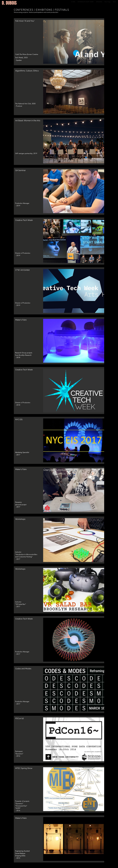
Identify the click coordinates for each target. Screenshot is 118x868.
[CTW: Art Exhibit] (29, 270)
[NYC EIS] (29, 419)
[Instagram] (115, 862)
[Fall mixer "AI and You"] (29, 21)
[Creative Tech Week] (29, 220)
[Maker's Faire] (29, 818)
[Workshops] (29, 569)
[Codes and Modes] (29, 669)
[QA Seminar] (29, 170)
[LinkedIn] (115, 859)
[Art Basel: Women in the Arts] (29, 121)
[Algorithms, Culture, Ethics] (29, 71)
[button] (29, 320)
